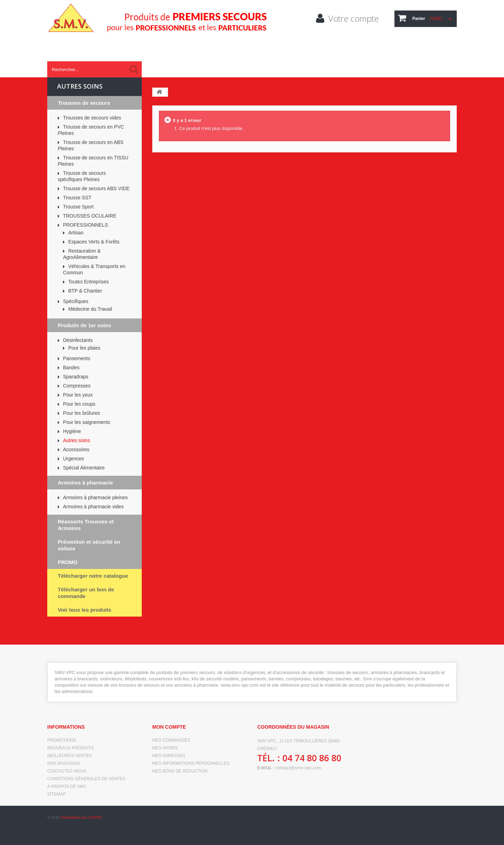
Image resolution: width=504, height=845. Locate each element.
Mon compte (169, 727)
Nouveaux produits (71, 748)
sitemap (57, 794)
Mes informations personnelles (191, 763)
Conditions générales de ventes (86, 779)
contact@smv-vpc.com (299, 768)
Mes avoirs (165, 748)
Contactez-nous (67, 771)
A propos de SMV (67, 786)
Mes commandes (171, 740)
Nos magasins (64, 763)
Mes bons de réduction (180, 771)
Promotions (62, 740)
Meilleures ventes (69, 756)
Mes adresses (169, 756)
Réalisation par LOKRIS (81, 834)
